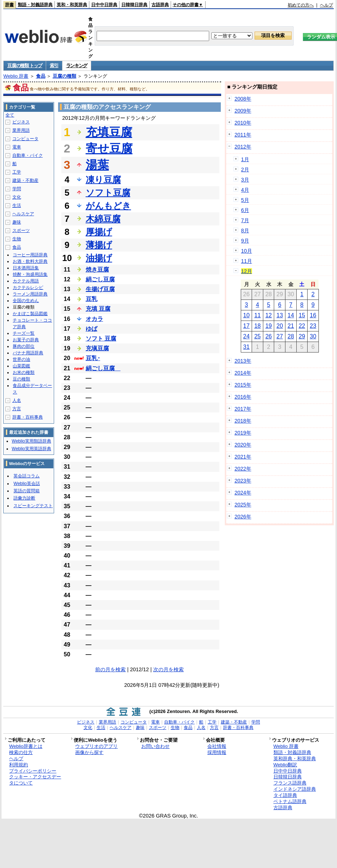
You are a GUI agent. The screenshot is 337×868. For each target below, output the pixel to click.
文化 (17, 197)
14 (291, 315)
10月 (247, 251)
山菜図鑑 (21, 366)
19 (269, 326)
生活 (17, 205)
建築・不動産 (25, 180)
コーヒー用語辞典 (30, 255)
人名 (17, 400)
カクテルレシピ (28, 288)
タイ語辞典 (285, 795)
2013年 (243, 361)
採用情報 (217, 752)
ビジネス (21, 122)
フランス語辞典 (290, 783)
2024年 (243, 493)
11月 (247, 261)
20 (280, 326)
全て (10, 115)
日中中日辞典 (104, 5)
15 (302, 315)
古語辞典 (160, 5)
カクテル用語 (26, 281)
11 (257, 315)
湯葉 (97, 165)
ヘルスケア (23, 214)
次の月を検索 (168, 669)
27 (280, 336)
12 (269, 315)
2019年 (243, 433)
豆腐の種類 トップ (25, 66)
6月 (245, 210)
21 (291, 326)
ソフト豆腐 (108, 193)
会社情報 (217, 746)
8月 (245, 231)
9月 (245, 241)
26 (269, 336)
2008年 (243, 99)
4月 (245, 190)
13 (280, 315)
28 (291, 336)
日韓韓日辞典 (134, 5)
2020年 (243, 445)
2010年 (243, 123)
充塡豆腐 (97, 348)
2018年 (243, 421)
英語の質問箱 (27, 491)
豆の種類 (21, 379)
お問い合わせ (155, 746)
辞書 (9, 5)
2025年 (243, 505)
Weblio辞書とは (26, 746)
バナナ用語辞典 (28, 353)
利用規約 (19, 765)
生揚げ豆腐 (100, 289)
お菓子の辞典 (26, 340)
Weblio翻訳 (285, 765)
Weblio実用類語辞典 (31, 441)
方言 (17, 409)
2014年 (243, 373)
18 (257, 326)
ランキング (77, 66)
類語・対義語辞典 (35, 5)
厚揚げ (99, 232)
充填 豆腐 (98, 309)
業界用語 (21, 130)
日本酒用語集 (26, 268)
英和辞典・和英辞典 (295, 759)
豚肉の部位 (24, 346)
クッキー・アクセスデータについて (35, 780)
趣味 (17, 222)
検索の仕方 (21, 752)
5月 (245, 200)
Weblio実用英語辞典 (31, 449)
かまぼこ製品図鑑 (30, 314)
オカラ (94, 319)
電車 (17, 147)
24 (247, 336)
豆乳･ (93, 358)
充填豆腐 (109, 132)
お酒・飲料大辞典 (30, 261)
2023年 (243, 481)
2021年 (243, 457)
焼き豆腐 (97, 270)
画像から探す (89, 752)
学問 (17, 189)
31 (247, 347)
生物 (17, 239)
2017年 (243, 409)
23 (313, 326)
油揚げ (99, 258)
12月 (247, 271)
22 (302, 326)
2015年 (243, 385)
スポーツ (21, 231)
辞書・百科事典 (28, 417)
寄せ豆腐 (109, 148)
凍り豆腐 (103, 180)
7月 (245, 220)
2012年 (243, 147)
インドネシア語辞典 (295, 789)
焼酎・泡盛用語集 (30, 274)
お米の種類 (24, 372)
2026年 (243, 517)
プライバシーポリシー (33, 771)
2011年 (243, 135)
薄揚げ (99, 245)
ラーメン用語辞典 (30, 294)
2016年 (243, 397)
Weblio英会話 (27, 484)
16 (313, 315)
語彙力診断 (24, 498)
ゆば (92, 329)
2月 (245, 170)
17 (247, 326)
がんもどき (108, 206)
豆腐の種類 (64, 76)
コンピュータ (25, 139)
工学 (17, 172)
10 (247, 315)
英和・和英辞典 (72, 5)
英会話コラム (27, 476)
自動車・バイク (28, 155)
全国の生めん (26, 301)
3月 (245, 180)
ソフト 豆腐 (101, 339)
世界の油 (21, 359)
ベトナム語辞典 (290, 801)
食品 (41, 76)
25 (257, 336)
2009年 (243, 111)
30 (313, 336)
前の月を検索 (110, 669)
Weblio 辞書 (16, 76)
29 (302, 336)
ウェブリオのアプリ (96, 746)
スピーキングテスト (33, 506)
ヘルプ (326, 5)
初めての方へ (301, 5)
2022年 (243, 469)
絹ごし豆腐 (100, 279)
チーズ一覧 (24, 333)
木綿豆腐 (103, 219)
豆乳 (92, 299)
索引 (54, 66)
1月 (245, 159)
